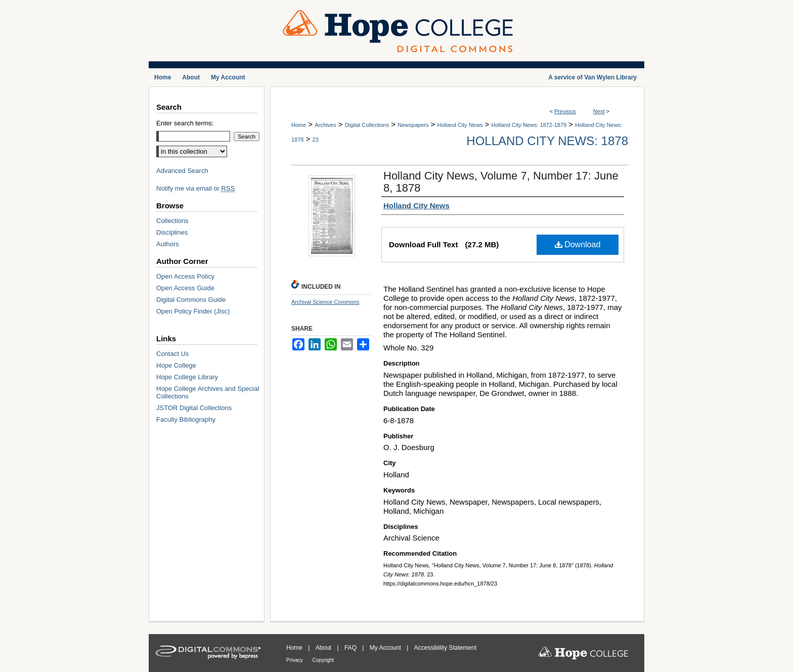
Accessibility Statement (445, 648)
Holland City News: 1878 (547, 141)
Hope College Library (187, 377)
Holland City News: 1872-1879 (529, 125)
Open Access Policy (185, 276)
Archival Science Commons (325, 302)
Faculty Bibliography (186, 419)
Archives (325, 125)
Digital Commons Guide (191, 300)
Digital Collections (367, 125)
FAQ (351, 648)
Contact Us (172, 354)
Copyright (323, 660)
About (324, 648)
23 (316, 140)
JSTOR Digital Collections (194, 408)
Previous (565, 111)
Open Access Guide (185, 288)
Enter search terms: (185, 123)
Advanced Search (182, 171)
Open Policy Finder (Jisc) (193, 311)
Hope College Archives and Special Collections (208, 392)
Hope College (176, 365)
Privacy (295, 660)
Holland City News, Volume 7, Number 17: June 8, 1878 (501, 182)
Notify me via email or (195, 188)
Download (578, 244)
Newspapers (413, 125)
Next (599, 111)
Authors (168, 244)
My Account (386, 648)
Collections (172, 221)
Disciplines (172, 232)
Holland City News (460, 125)
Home (299, 125)
